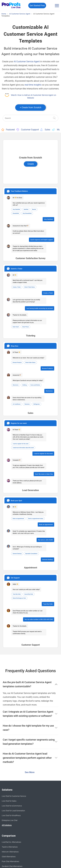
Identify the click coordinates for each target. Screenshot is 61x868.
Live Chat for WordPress (11, 815)
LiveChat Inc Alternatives (11, 842)
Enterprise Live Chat (10, 820)
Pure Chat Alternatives (11, 861)
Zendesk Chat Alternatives (12, 866)
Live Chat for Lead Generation (13, 811)
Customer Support (28, 130)
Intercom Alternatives (10, 852)
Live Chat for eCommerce (12, 806)
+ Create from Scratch (30, 107)
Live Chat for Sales (9, 801)
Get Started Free (37, 6)
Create (31, 164)
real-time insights (33, 85)
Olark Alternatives (9, 857)
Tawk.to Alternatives (10, 847)
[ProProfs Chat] (11, 6)
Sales (45, 130)
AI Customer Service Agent (27, 62)
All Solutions (7, 825)
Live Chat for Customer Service (14, 796)
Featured (8, 130)
